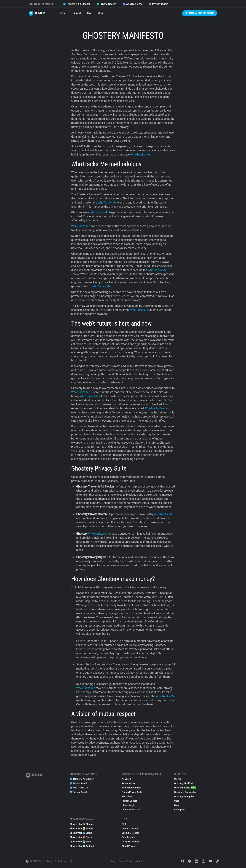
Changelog (180, 810)
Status (178, 779)
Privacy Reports (185, 788)
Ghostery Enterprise (184, 796)
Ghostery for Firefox (81, 828)
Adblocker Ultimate (131, 788)
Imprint (138, 861)
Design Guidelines (131, 842)
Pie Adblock (128, 796)
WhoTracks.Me (133, 4)
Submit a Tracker (130, 833)
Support (76, 13)
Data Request (129, 837)
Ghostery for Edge (80, 842)
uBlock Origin (129, 805)
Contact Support (130, 828)
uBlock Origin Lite (131, 810)
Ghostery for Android (82, 846)
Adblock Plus (128, 783)
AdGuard (126, 779)
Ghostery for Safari (81, 833)
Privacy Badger (129, 801)
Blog (90, 13)
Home (62, 13)
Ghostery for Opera (81, 837)
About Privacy (129, 846)
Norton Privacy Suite (132, 792)
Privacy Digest (159, 4)
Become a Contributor (200, 13)
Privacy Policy (126, 861)
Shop (101, 13)
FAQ (124, 824)
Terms (113, 861)
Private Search (106, 4)
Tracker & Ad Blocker (77, 4)
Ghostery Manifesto (184, 783)
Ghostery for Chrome (82, 824)
